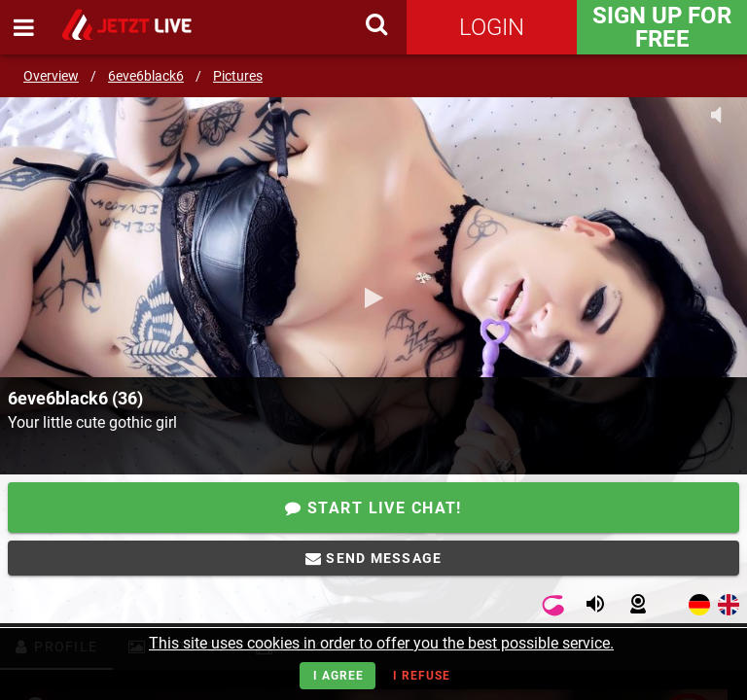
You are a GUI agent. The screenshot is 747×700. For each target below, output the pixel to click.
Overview (51, 76)
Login (492, 27)
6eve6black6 (146, 76)
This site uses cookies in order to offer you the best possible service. (381, 643)
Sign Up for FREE (662, 27)
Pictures (238, 76)
